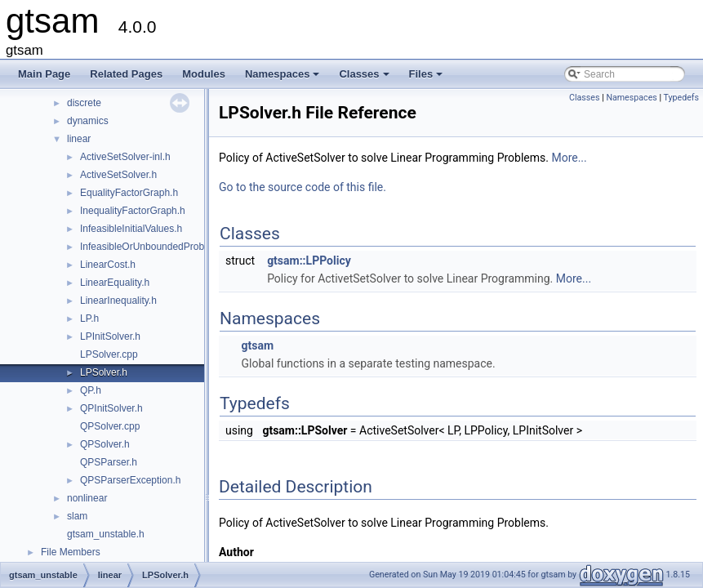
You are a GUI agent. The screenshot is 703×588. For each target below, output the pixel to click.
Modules (204, 74)
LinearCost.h (108, 265)
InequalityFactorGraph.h (133, 211)
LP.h (89, 318)
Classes (365, 78)
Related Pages (126, 74)
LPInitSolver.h (110, 336)
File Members (71, 552)
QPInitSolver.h (111, 408)
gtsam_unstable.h (106, 534)
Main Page (44, 74)
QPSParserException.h (130, 480)
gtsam (257, 345)
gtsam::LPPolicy (309, 261)
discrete (84, 103)
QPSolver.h (105, 444)
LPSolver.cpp (109, 354)
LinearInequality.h (118, 301)
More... (569, 158)
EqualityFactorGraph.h (129, 193)
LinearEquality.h (115, 283)
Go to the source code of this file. (303, 187)
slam (77, 516)
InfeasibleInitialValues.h (131, 229)
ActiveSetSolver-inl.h (125, 157)
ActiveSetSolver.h (118, 175)
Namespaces (284, 78)
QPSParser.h (109, 462)
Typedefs (681, 98)
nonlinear (87, 498)
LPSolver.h (104, 372)
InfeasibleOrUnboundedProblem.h (154, 247)
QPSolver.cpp (110, 426)
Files (427, 78)
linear (79, 139)
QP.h (91, 390)
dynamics (88, 121)
